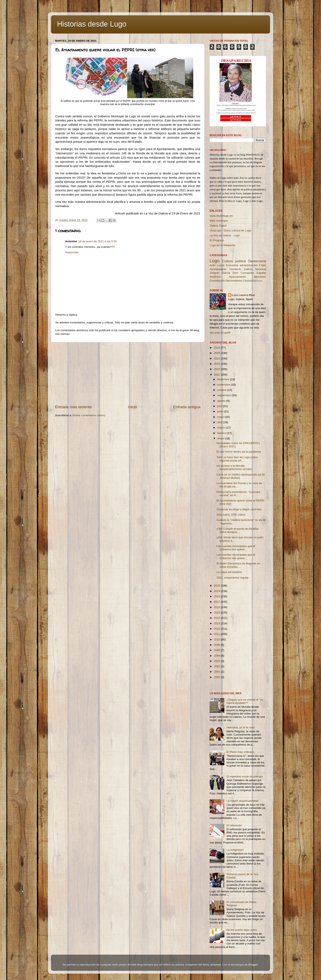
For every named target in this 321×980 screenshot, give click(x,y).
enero (221, 438)
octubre (222, 390)
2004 (217, 656)
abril (220, 422)
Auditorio (215, 277)
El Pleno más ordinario (240, 752)
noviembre (224, 385)
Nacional (261, 269)
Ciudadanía (249, 281)
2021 (217, 375)
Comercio (235, 269)
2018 (217, 596)
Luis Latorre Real (243, 295)
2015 (217, 613)
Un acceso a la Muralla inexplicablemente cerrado (234, 467)
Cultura (227, 261)
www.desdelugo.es (221, 216)
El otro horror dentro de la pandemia (239, 452)
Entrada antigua (187, 407)
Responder (72, 252)
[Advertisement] (128, 373)
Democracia (257, 261)
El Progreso (217, 240)
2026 (217, 348)
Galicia (248, 269)
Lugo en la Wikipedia (222, 245)
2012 (217, 629)
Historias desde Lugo (92, 24)
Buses (259, 281)
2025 (217, 353)
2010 (217, 640)
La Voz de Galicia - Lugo (225, 235)
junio (220, 411)
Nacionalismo (234, 281)
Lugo (215, 261)
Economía (232, 265)
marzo (221, 428)
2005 (217, 650)
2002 (217, 666)
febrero (222, 433)
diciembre (224, 379)
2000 (217, 677)
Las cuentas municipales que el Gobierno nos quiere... (236, 548)
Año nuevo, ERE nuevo (231, 515)
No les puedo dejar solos (242, 930)
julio (220, 406)
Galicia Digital (218, 226)
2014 (217, 618)
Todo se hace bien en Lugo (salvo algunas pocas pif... (237, 459)
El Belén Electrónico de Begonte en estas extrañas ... (238, 565)
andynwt (215, 965)
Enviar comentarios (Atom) (89, 415)
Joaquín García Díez (224, 273)
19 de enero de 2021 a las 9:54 (98, 241)
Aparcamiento (237, 277)
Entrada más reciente (73, 407)
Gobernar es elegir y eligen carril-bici (239, 509)
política (240, 261)
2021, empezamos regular (233, 578)
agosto (222, 401)
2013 (217, 623)
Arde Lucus (217, 265)
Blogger (253, 965)
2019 (217, 591)
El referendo (234, 825)
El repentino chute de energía (245, 776)
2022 (217, 369)
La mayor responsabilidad (242, 801)
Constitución (217, 281)
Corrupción (247, 273)
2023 (217, 364)
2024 (217, 358)
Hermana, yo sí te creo (240, 727)
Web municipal (219, 221)
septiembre (224, 395)
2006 (217, 645)
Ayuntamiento (218, 269)
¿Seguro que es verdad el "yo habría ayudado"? (245, 701)
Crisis (262, 265)
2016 (217, 607)
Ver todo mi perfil (220, 333)
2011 (217, 634)
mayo (221, 417)
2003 (217, 661)
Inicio (132, 407)
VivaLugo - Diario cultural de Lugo (230, 230)
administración (249, 265)
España (261, 273)
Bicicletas (260, 277)
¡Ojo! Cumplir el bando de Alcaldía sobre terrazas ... (238, 530)
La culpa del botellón (229, 572)
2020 (217, 586)
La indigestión (235, 850)
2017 (217, 602)
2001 (217, 672)
